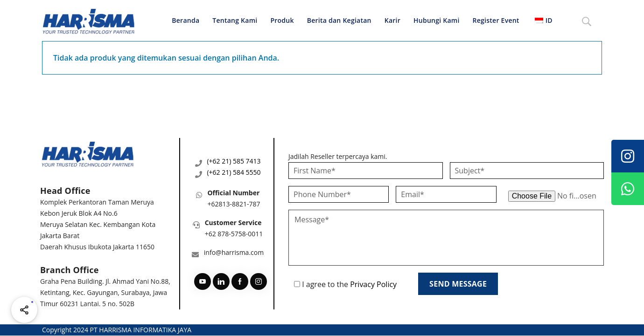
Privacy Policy (373, 284)
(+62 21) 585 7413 (234, 161)
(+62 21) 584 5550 (234, 172)
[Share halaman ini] (24, 310)
